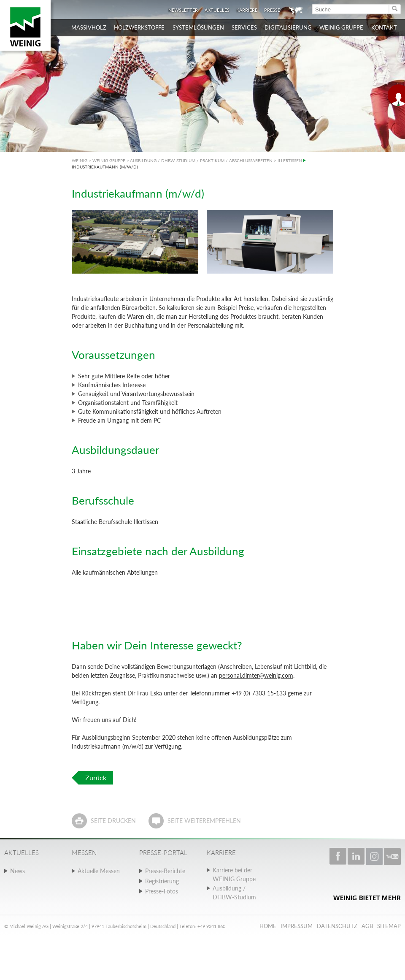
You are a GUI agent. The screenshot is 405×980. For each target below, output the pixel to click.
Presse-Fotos (162, 891)
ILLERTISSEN (290, 160)
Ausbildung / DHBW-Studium (234, 893)
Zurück (96, 778)
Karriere (247, 10)
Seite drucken (113, 821)
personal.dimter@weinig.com (256, 675)
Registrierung (162, 881)
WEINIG (80, 160)
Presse (272, 10)
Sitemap (389, 926)
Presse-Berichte (165, 871)
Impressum (297, 926)
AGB (367, 926)
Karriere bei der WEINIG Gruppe (234, 874)
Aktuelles (217, 10)
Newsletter (183, 10)
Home (268, 926)
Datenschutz (337, 926)
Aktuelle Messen (99, 871)
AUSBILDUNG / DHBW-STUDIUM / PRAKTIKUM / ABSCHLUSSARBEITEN (201, 160)
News (18, 871)
